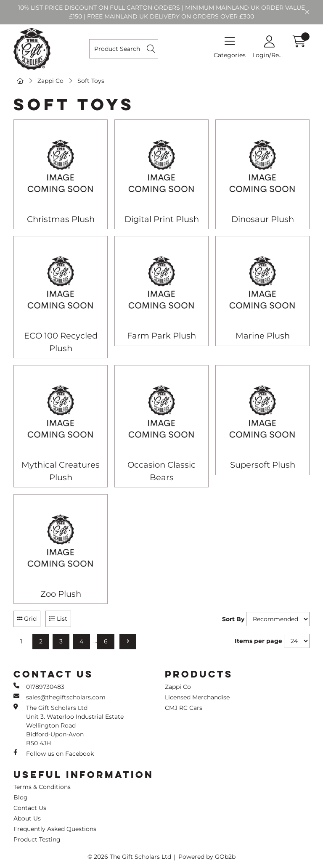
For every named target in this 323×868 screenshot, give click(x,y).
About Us (27, 818)
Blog (21, 797)
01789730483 (39, 687)
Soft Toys (91, 81)
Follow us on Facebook (54, 753)
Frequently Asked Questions (55, 829)
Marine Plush (263, 336)
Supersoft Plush (263, 465)
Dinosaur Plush (263, 219)
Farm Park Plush (161, 336)
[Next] (128, 642)
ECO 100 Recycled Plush (61, 342)
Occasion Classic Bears (161, 471)
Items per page (258, 641)
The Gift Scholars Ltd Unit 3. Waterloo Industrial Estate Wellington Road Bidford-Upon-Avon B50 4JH (69, 725)
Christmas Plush (61, 219)
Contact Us (30, 808)
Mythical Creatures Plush (61, 471)
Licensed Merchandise (197, 697)
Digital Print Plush (162, 219)
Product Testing (37, 839)
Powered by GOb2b (207, 857)
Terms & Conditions (42, 787)
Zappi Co (50, 81)
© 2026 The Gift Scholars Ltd (129, 857)
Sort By (233, 619)
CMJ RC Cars (184, 708)
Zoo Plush (61, 594)
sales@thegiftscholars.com (60, 697)
